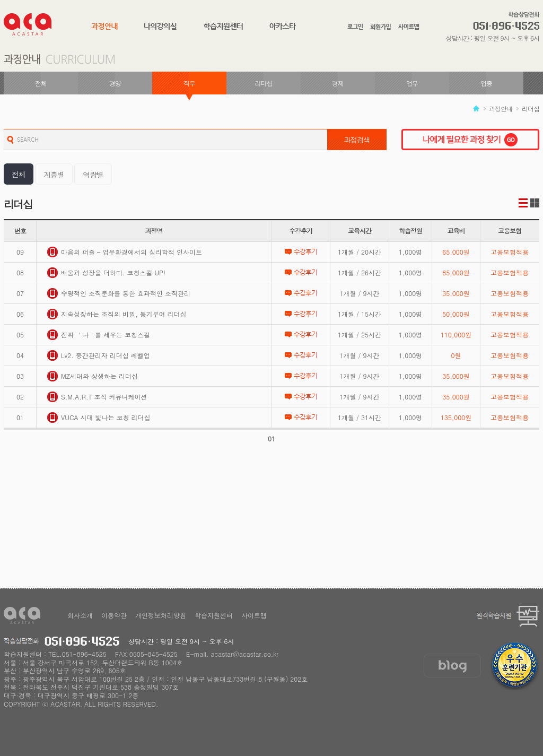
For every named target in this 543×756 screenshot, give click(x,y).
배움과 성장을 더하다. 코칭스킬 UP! (106, 273)
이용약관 (114, 615)
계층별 (54, 175)
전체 (41, 83)
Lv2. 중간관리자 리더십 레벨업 (99, 355)
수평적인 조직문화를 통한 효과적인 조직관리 (119, 293)
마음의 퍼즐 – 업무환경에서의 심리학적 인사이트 (125, 252)
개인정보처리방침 (161, 615)
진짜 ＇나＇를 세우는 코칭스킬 (99, 335)
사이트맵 (254, 615)
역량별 (93, 175)
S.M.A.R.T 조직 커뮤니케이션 (97, 397)
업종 (486, 83)
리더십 (264, 83)
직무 (189, 83)
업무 (412, 83)
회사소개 (80, 615)
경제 (338, 83)
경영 (115, 83)
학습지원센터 (214, 615)
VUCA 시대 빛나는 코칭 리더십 (99, 418)
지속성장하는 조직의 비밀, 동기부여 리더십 (117, 314)
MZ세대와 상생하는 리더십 (93, 376)
